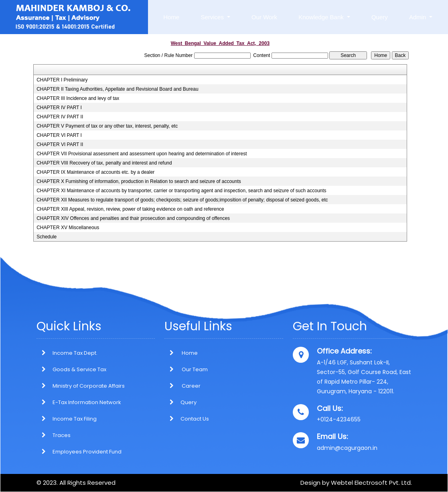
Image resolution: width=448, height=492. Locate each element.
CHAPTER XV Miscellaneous (68, 228)
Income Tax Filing (75, 419)
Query (380, 17)
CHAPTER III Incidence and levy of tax (78, 98)
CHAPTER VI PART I (59, 135)
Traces (62, 435)
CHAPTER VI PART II (60, 144)
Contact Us (187, 419)
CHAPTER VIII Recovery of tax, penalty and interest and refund (104, 163)
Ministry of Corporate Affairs (89, 386)
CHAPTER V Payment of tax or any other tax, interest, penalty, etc (107, 126)
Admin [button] (419, 17)
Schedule (47, 237)
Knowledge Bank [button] (322, 17)
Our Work (264, 17)
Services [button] (213, 17)
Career (182, 386)
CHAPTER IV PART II (60, 117)
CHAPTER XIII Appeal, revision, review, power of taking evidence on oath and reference (130, 209)
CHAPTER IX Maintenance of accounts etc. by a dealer (95, 172)
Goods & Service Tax (79, 369)
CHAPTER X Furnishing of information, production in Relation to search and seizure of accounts (139, 181)
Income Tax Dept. (75, 353)
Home (171, 17)
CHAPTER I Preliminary (62, 80)
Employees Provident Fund (87, 452)
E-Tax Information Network (87, 402)
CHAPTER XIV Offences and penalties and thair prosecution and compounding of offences (133, 218)
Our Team (186, 369)
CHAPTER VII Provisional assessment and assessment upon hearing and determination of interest (142, 154)
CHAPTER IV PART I (59, 108)
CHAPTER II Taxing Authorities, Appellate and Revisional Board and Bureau (117, 89)
